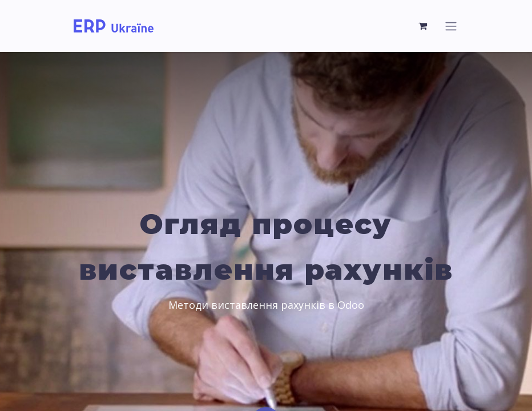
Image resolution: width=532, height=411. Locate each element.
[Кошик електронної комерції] (423, 26)
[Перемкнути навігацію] (451, 26)
